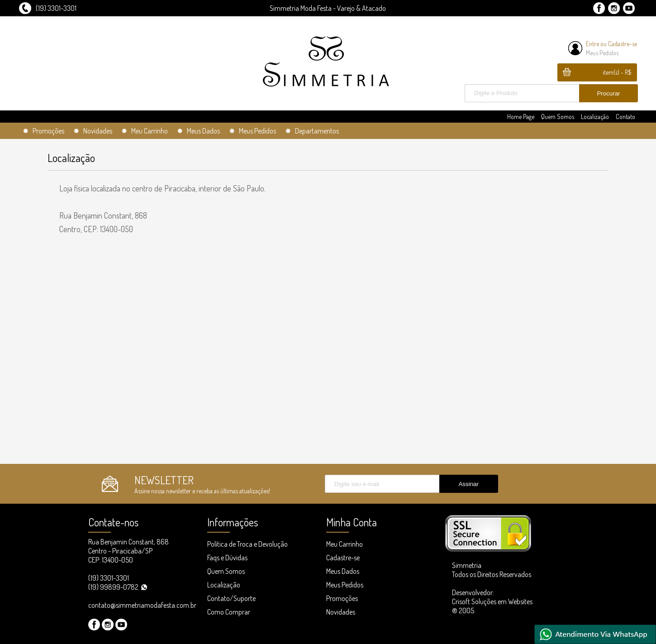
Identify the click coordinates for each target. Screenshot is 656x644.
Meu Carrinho (345, 544)
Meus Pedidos (602, 53)
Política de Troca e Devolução (247, 544)
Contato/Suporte (231, 598)
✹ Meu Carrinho (145, 131)
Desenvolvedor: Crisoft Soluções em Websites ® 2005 (492, 601)
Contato (625, 117)
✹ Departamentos (312, 131)
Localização (595, 117)
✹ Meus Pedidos (252, 131)
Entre (592, 44)
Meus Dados (343, 571)
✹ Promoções (43, 131)
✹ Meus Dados (198, 131)
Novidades (341, 612)
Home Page (521, 117)
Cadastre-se (623, 44)
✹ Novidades (93, 131)
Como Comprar (229, 612)
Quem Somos (558, 117)
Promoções (342, 598)
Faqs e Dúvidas (227, 558)
